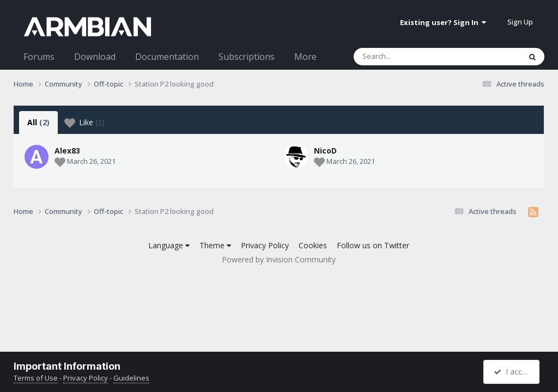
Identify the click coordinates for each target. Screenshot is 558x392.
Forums (39, 57)
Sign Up (520, 22)
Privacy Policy (265, 245)
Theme (215, 245)
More (305, 57)
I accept (513, 372)
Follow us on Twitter (373, 245)
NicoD (231, 151)
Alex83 (67, 151)
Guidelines (131, 378)
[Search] (409, 57)
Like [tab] (84, 122)
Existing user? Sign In (443, 22)
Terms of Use (36, 378)
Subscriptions (247, 57)
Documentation (167, 57)
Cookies (313, 245)
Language (169, 245)
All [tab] (38, 122)
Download (95, 57)
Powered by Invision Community (279, 259)
